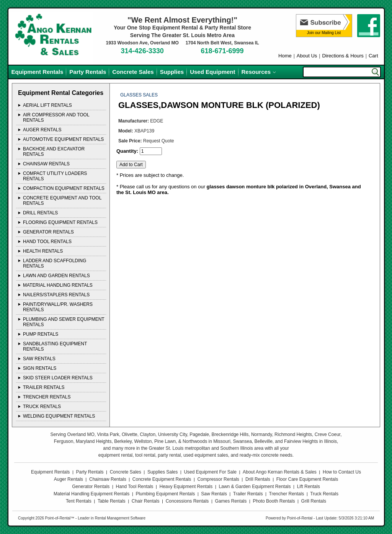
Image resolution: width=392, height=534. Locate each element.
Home (285, 56)
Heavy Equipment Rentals (186, 487)
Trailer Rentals (248, 494)
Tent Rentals (79, 501)
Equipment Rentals (38, 72)
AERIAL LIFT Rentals (47, 105)
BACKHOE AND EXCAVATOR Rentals (54, 152)
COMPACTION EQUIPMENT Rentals (64, 188)
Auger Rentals (69, 479)
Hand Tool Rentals (135, 487)
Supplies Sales (163, 472)
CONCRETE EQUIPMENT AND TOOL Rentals (62, 201)
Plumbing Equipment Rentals (165, 494)
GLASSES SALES (139, 95)
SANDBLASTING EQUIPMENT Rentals (55, 346)
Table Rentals (112, 501)
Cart (373, 56)
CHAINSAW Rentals (46, 164)
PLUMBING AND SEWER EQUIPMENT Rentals (64, 322)
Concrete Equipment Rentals (162, 479)
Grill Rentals (314, 501)
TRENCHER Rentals (47, 397)
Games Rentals (231, 501)
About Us (307, 56)
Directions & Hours (343, 56)
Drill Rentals (258, 479)
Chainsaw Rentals (108, 479)
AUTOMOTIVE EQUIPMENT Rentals (63, 139)
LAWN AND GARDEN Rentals (56, 276)
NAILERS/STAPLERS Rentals (56, 295)
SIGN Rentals (40, 368)
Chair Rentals (146, 501)
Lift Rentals (309, 487)
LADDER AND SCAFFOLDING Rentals (55, 263)
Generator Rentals (91, 487)
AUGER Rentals (42, 130)
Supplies (172, 72)
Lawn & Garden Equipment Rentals (255, 487)
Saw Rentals (214, 494)
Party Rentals (88, 72)
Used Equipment (212, 72)
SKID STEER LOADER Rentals (58, 378)
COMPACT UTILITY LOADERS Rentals (55, 176)
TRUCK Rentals (42, 407)
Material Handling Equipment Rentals (91, 494)
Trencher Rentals (287, 494)
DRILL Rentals (40, 213)
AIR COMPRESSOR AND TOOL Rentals (56, 118)
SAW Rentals (39, 359)
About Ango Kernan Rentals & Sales (280, 472)
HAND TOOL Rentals (47, 242)
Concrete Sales (133, 72)
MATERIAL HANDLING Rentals (58, 285)
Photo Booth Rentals (274, 501)
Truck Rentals (324, 494)
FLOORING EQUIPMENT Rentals (60, 222)
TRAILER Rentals (44, 387)
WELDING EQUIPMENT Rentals (59, 416)
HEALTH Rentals (43, 251)
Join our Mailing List (324, 33)
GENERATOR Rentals (48, 232)
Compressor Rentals (218, 479)
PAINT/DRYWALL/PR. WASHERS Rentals (58, 307)
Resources (256, 72)
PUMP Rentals (41, 334)
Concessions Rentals (187, 501)
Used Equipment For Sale (210, 472)
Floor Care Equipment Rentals (307, 479)
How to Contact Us (342, 472)
